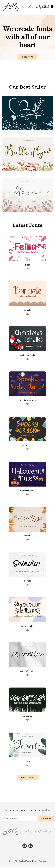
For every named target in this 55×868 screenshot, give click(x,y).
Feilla (28, 265)
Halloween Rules (27, 491)
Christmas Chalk (28, 355)
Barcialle (27, 310)
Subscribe (46, 818)
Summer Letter (28, 626)
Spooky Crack (27, 445)
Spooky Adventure (28, 400)
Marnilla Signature (28, 671)
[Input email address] (19, 819)
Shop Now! (27, 57)
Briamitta (27, 536)
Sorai (27, 762)
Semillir (27, 581)
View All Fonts (28, 777)
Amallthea (28, 716)
